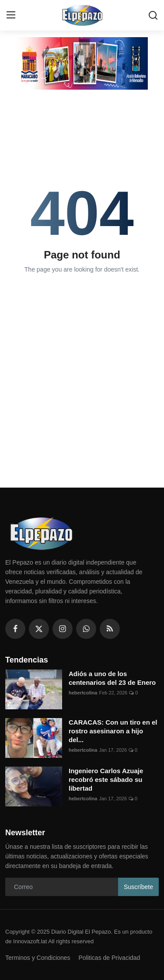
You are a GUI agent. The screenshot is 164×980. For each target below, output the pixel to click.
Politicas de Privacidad (110, 958)
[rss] (110, 629)
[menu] (11, 15)
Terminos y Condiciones (38, 958)
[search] (153, 15)
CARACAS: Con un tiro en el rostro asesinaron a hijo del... (113, 731)
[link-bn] (82, 63)
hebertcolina (83, 693)
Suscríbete (138, 887)
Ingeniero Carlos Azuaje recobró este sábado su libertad (106, 779)
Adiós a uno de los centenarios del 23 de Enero (112, 678)
